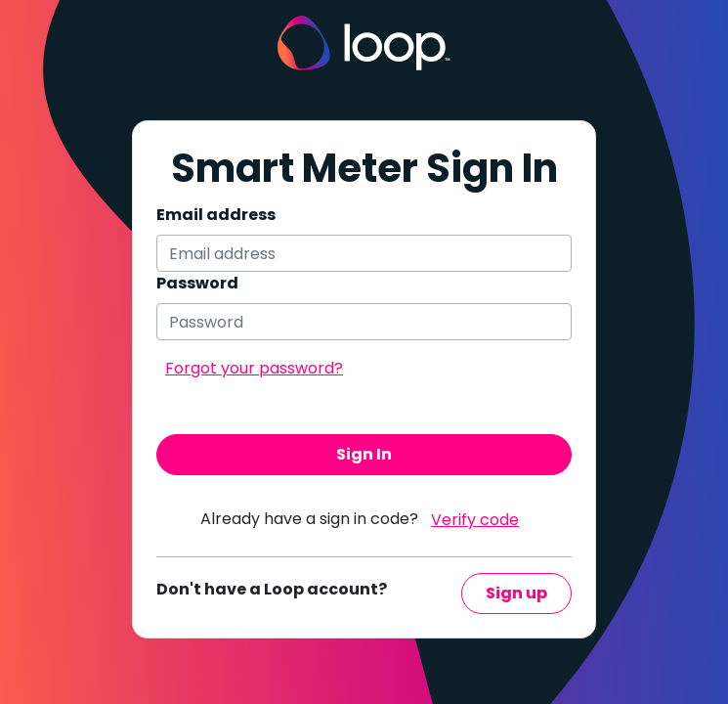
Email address (216, 215)
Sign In (364, 454)
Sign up (516, 593)
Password (197, 283)
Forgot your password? (254, 368)
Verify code (475, 520)
